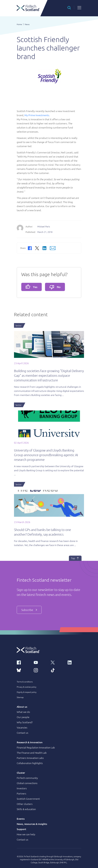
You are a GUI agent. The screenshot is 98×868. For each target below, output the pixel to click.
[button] (69, 7)
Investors (22, 788)
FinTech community (27, 778)
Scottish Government (28, 799)
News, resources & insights (32, 824)
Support (21, 829)
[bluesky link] (24, 670)
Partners (21, 793)
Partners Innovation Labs (30, 758)
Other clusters (25, 804)
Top (75, 558)
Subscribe (29, 610)
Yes (32, 286)
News (27, 24)
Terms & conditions (25, 682)
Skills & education (26, 809)
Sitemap (20, 697)
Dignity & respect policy (27, 692)
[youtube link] (41, 662)
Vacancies (22, 727)
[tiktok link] (57, 670)
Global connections (27, 783)
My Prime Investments (37, 115)
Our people (23, 717)
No (55, 287)
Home (19, 24)
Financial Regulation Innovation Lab (36, 747)
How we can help (26, 834)
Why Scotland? (25, 722)
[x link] (57, 662)
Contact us (23, 733)
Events (21, 819)
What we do (23, 712)
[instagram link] (41, 670)
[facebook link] (24, 662)
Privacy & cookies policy (27, 687)
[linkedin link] (74, 662)
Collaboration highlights (30, 763)
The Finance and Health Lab (32, 753)
